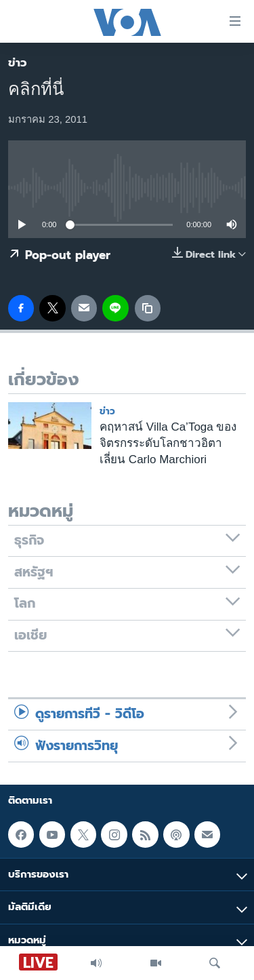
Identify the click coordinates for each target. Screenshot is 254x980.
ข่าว (18, 62)
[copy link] (148, 308)
